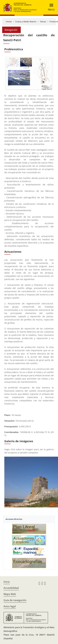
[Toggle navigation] (50, 7)
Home (9, 22)
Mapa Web (10, 594)
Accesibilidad (11, 588)
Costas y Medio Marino (26, 22)
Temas (43, 22)
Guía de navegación (15, 600)
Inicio (7, 582)
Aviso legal (10, 606)
